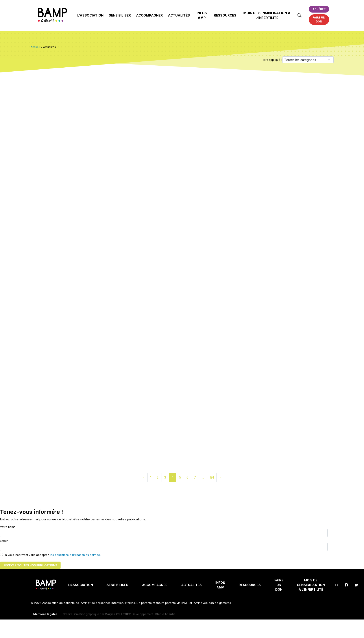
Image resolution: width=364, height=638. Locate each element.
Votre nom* (164, 531)
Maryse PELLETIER (118, 614)
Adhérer (319, 9)
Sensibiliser (120, 15)
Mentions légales (45, 614)
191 (212, 477)
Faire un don (319, 19)
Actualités (179, 15)
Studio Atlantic (165, 614)
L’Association (90, 15)
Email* (164, 545)
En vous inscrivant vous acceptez (50, 555)
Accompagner (149, 15)
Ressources (225, 15)
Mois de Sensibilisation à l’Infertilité (267, 15)
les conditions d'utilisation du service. (75, 555)
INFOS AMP (202, 15)
